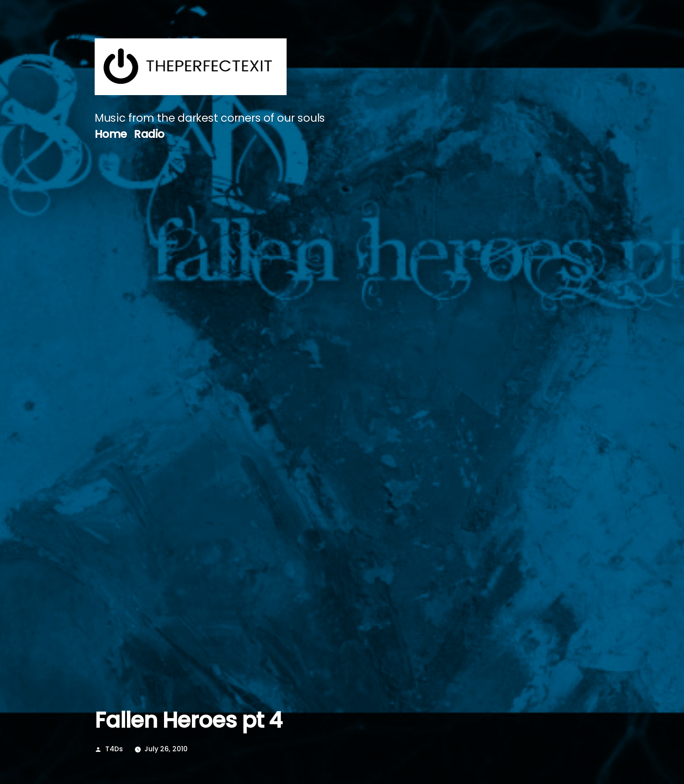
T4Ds (114, 749)
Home (111, 134)
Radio (149, 134)
